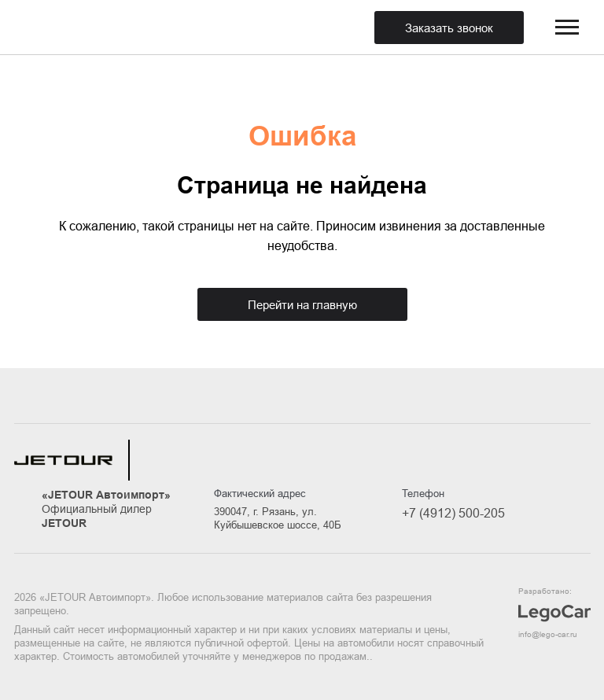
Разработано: (554, 613)
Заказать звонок (449, 28)
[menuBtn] (567, 27)
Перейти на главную (302, 305)
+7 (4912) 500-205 (453, 513)
